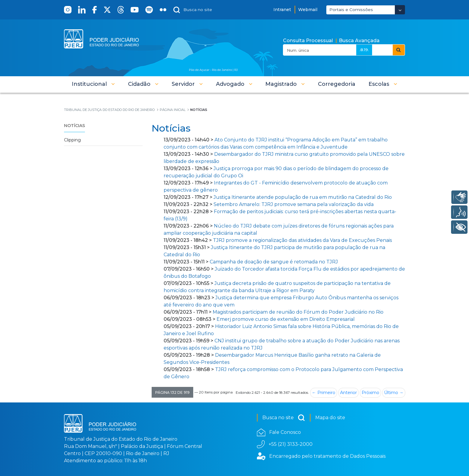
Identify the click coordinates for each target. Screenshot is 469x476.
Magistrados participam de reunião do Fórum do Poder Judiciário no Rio (298, 312)
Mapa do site (330, 418)
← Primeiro (324, 393)
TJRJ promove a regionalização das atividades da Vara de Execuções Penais (302, 240)
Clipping (72, 140)
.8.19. (364, 50)
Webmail (308, 10)
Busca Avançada (359, 41)
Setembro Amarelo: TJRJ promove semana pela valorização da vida (294, 204)
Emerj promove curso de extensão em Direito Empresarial (286, 319)
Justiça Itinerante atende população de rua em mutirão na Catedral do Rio (303, 197)
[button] (93, 84)
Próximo (370, 393)
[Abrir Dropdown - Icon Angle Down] (400, 10)
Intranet (282, 10)
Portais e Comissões (351, 10)
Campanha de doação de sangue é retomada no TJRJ (274, 262)
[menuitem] (337, 84)
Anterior (348, 393)
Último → (394, 393)
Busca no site (284, 418)
